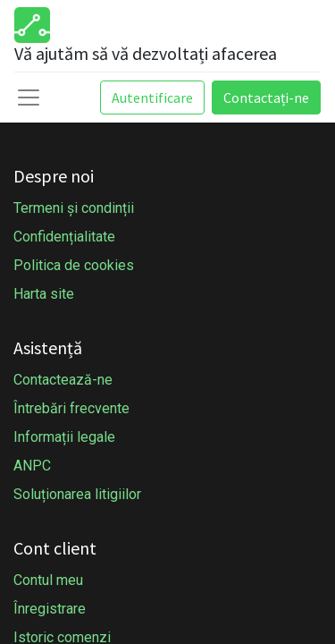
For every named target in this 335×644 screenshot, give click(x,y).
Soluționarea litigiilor (77, 494)
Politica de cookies (74, 265)
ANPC (32, 466)
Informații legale (64, 437)
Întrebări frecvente (71, 408)
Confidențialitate (64, 237)
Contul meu (48, 580)
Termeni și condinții (74, 208)
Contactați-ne (266, 97)
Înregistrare (50, 609)
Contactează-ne (63, 380)
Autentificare (152, 97)
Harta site (44, 294)
